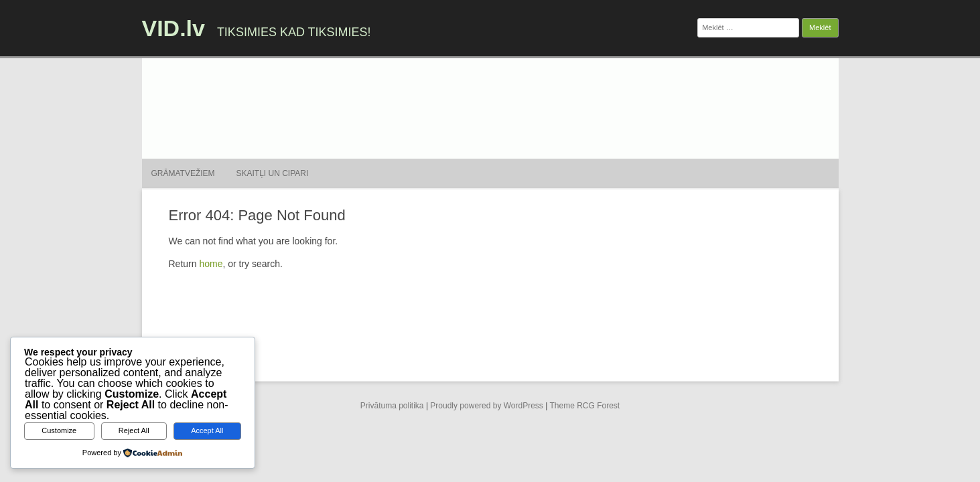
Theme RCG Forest (584, 406)
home (211, 264)
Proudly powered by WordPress (487, 406)
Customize (59, 430)
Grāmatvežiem (183, 173)
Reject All (134, 430)
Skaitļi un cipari (273, 173)
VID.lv (173, 28)
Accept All (207, 430)
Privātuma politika (392, 406)
